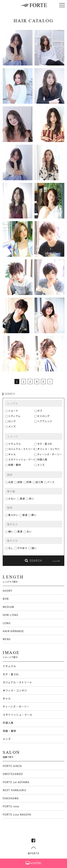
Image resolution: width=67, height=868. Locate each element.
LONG (7, 623)
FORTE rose (11, 806)
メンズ (12, 426)
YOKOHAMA (11, 798)
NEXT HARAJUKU (14, 790)
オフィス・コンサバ (48, 449)
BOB (6, 599)
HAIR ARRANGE (13, 631)
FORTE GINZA (12, 766)
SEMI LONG (10, 615)
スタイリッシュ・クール (22, 459)
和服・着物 (14, 465)
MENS (7, 639)
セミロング (43, 416)
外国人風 (42, 459)
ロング (12, 421)
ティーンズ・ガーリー (49, 454)
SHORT (8, 591)
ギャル (12, 454)
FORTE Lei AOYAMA (16, 782)
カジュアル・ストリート (22, 449)
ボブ (40, 411)
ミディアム (14, 416)
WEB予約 (34, 863)
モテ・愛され (45, 444)
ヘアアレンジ (45, 421)
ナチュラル (14, 444)
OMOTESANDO (13, 774)
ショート (13, 411)
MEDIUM (8, 607)
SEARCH (33, 561)
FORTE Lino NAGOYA (17, 814)
